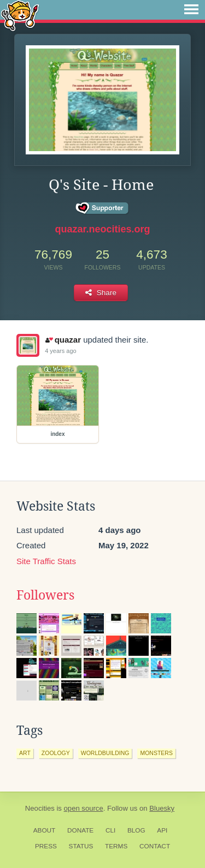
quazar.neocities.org (102, 229)
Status (81, 846)
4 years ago (60, 351)
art (25, 753)
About (45, 830)
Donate (80, 830)
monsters (156, 753)
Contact (155, 846)
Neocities (40, 808)
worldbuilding (105, 753)
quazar (63, 340)
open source (84, 808)
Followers (45, 595)
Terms (116, 846)
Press (46, 846)
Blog (136, 830)
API (162, 830)
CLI (110, 830)
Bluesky (162, 808)
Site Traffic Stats (46, 561)
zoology (56, 753)
